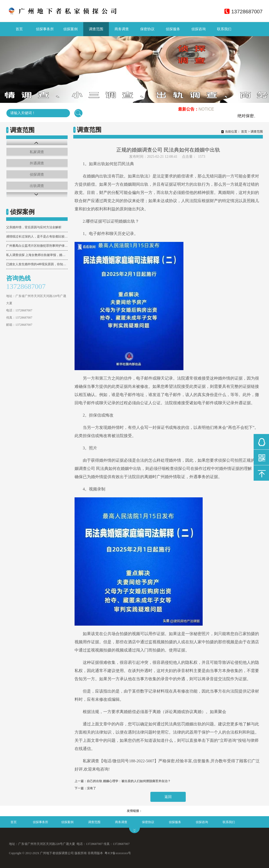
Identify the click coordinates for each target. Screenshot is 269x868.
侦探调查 (37, 175)
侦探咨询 (199, 29)
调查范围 (96, 29)
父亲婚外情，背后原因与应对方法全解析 (34, 227)
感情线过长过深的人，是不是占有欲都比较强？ (37, 236)
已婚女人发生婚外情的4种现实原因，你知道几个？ (37, 264)
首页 (19, 29)
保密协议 (147, 29)
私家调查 (37, 152)
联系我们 (224, 29)
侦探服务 (173, 29)
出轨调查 (37, 186)
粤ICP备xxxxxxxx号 (118, 853)
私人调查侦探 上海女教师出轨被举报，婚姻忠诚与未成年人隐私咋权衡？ (37, 255)
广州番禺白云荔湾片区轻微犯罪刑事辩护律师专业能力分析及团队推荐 (37, 246)
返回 (168, 797)
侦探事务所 (45, 29)
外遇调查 (37, 163)
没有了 (91, 788)
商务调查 (122, 29)
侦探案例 (70, 29)
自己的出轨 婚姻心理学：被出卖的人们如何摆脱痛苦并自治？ (129, 781)
